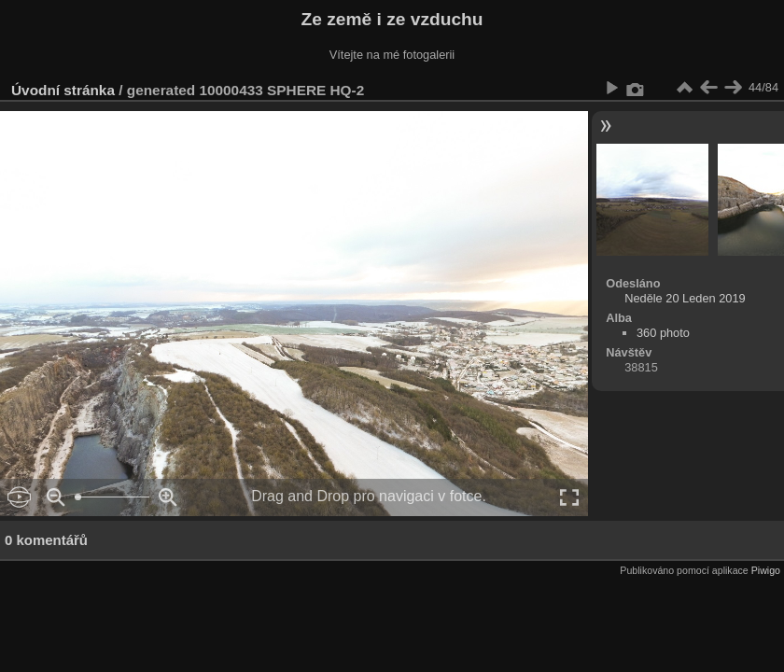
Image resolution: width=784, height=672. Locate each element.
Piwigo (766, 570)
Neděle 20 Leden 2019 (685, 298)
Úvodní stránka (63, 90)
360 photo (663, 333)
